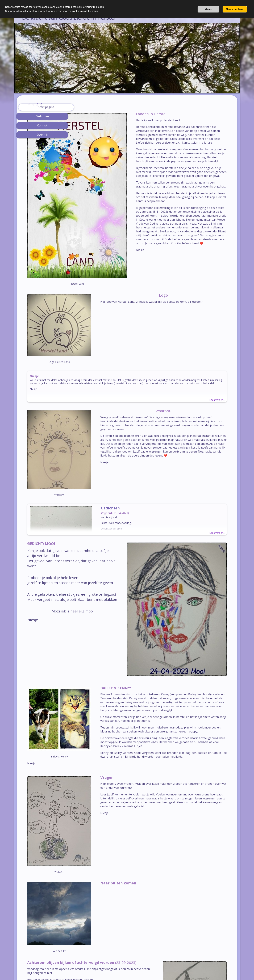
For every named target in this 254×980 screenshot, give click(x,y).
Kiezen (208, 9)
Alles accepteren (235, 9)
